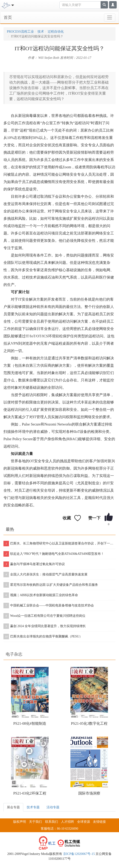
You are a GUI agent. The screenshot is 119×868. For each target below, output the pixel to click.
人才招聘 (67, 822)
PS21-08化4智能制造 (30, 723)
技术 (41, 32)
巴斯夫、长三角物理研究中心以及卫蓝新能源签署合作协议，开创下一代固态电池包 (59, 544)
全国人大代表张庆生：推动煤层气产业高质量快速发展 (45, 575)
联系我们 (52, 822)
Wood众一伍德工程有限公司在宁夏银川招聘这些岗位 (44, 616)
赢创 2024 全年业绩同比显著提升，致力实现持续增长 (45, 626)
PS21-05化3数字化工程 (89, 723)
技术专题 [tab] (33, 807)
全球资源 (84, 822)
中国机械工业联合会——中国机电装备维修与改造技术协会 (49, 606)
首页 (8, 17)
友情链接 (99, 822)
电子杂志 (14, 654)
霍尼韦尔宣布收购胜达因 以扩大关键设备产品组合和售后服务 (51, 585)
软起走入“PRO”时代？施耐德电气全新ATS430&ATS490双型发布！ (54, 554)
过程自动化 (56, 32)
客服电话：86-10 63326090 (59, 829)
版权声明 (20, 822)
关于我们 (35, 822)
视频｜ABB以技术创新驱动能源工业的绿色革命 (41, 595)
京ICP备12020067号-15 (79, 854)
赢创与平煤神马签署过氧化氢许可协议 (34, 564)
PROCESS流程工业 (20, 32)
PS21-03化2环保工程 (30, 793)
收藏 (67, 518)
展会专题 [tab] (13, 807)
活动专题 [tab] (53, 807)
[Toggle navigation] (12, 5)
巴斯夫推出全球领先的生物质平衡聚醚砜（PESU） (43, 637)
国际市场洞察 (89, 793)
